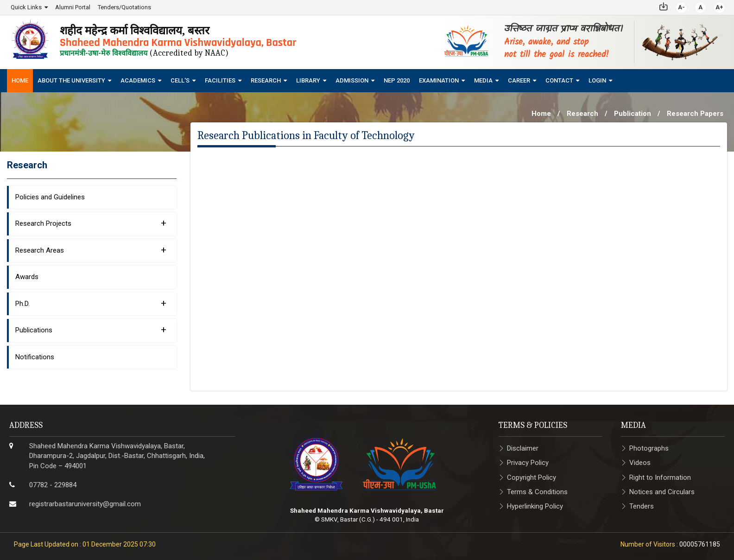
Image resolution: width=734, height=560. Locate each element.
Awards (27, 276)
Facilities (220, 80)
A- (681, 7)
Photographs (649, 448)
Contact (559, 80)
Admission (352, 80)
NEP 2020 (397, 80)
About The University (71, 80)
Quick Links (26, 7)
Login (597, 80)
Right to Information (660, 477)
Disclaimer (523, 448)
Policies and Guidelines (50, 197)
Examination (439, 80)
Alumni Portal (73, 7)
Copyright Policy (532, 477)
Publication (633, 113)
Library (308, 80)
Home (20, 80)
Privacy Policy (528, 462)
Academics (138, 80)
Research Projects (91, 223)
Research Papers (695, 113)
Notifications (35, 356)
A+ (719, 7)
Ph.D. (91, 303)
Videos (640, 462)
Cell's (180, 80)
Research (266, 80)
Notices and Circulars (662, 491)
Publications (91, 329)
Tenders (642, 506)
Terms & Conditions (537, 491)
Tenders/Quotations (124, 7)
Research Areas (91, 249)
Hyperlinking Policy (535, 506)
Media (483, 80)
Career (519, 80)
